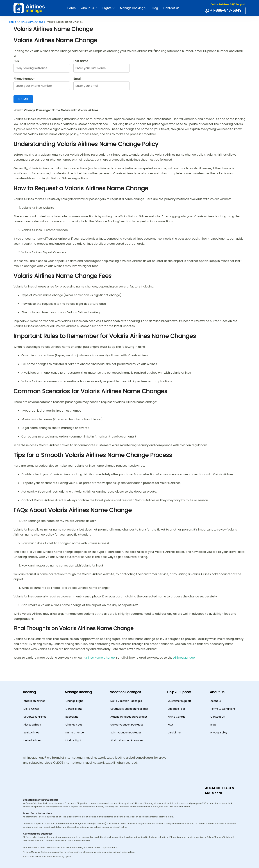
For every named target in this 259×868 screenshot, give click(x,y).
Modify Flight (73, 740)
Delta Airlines (32, 709)
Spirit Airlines (31, 733)
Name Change (75, 733)
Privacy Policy (219, 733)
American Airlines (34, 701)
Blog (155, 8)
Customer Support (180, 701)
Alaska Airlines (32, 725)
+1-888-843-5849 (223, 11)
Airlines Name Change (99, 658)
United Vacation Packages (127, 725)
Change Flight (74, 701)
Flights (107, 8)
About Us (88, 8)
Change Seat (74, 725)
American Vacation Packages (129, 717)
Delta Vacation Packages (126, 701)
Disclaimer (174, 733)
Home (71, 8)
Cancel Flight (74, 709)
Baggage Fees (177, 709)
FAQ (170, 725)
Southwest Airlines (35, 717)
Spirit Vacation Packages (126, 733)
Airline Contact (177, 717)
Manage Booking (132, 8)
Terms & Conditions (223, 709)
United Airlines (32, 740)
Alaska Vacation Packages (127, 740)
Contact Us (171, 8)
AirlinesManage (184, 658)
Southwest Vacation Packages (129, 709)
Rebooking (72, 717)
